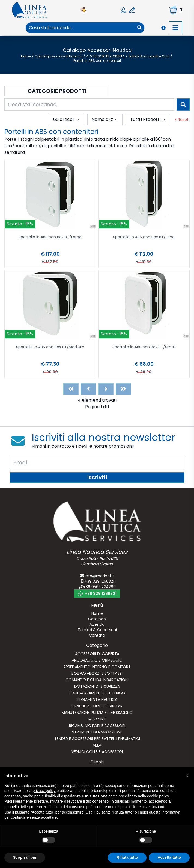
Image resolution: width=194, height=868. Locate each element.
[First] (71, 389)
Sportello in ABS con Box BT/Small (144, 347)
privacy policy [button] (44, 791)
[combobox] (80, 28)
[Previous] (88, 389)
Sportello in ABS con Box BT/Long (144, 237)
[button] (187, 775)
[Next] (106, 389)
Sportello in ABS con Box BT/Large (50, 237)
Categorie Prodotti (57, 91)
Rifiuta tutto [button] (127, 857)
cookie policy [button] (158, 796)
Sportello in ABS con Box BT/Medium (50, 347)
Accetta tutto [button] (169, 857)
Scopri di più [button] (25, 857)
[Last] (123, 389)
